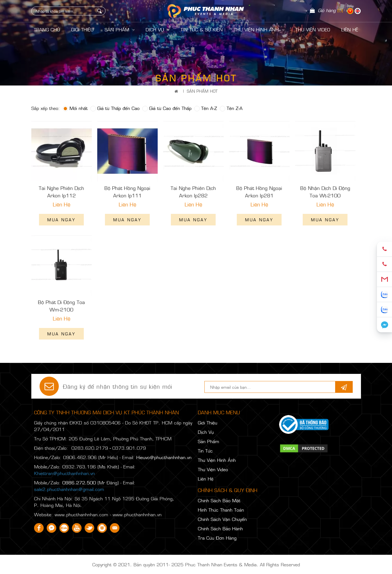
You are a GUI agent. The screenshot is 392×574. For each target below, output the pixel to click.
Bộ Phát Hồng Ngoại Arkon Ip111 (127, 192)
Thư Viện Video (313, 29)
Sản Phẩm (120, 29)
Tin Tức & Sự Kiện (202, 29)
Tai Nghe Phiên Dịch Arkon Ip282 (193, 192)
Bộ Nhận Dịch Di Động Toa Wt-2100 (325, 192)
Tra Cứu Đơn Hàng (217, 538)
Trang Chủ (47, 29)
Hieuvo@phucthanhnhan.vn (164, 457)
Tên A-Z (206, 108)
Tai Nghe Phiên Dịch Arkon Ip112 (61, 192)
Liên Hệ (206, 479)
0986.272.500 (79, 482)
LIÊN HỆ (350, 29)
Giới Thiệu (82, 29)
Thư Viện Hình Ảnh (259, 29)
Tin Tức (205, 451)
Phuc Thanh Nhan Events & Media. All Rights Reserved (243, 564)
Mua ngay (61, 220)
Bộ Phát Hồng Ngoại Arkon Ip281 (259, 192)
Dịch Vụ (158, 29)
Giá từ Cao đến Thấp (167, 108)
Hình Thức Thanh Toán (221, 510)
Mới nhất (75, 108)
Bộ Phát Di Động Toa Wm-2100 (61, 306)
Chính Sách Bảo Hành (220, 528)
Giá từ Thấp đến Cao (115, 108)
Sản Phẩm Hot (202, 91)
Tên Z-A (231, 108)
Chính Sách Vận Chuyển (222, 519)
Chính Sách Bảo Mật (219, 500)
